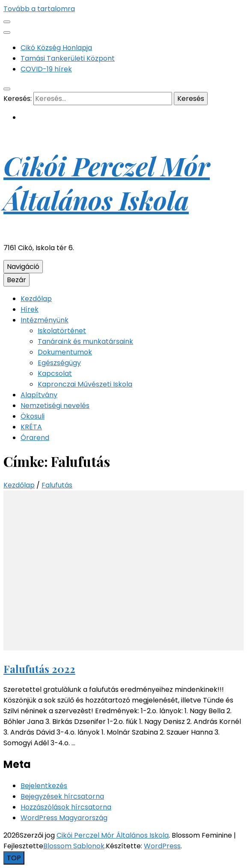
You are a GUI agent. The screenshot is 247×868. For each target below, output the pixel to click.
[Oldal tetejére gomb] (14, 858)
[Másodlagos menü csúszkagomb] (7, 22)
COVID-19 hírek (46, 69)
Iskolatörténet (62, 331)
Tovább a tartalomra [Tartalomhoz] (39, 9)
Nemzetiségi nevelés (55, 406)
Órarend (35, 438)
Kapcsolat (55, 373)
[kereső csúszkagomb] (7, 89)
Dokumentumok (65, 352)
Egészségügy (59, 363)
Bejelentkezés (44, 786)
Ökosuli (33, 416)
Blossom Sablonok (74, 846)
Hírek (30, 309)
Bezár (16, 280)
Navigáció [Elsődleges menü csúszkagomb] (23, 267)
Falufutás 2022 (39, 669)
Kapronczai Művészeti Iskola (85, 384)
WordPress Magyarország (64, 818)
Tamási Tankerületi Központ (68, 58)
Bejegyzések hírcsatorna (62, 796)
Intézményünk (45, 320)
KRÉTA (31, 427)
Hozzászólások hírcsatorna (66, 807)
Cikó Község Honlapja (56, 48)
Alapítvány (39, 395)
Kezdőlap (36, 299)
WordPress (162, 846)
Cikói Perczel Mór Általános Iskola (107, 183)
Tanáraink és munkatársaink (85, 341)
